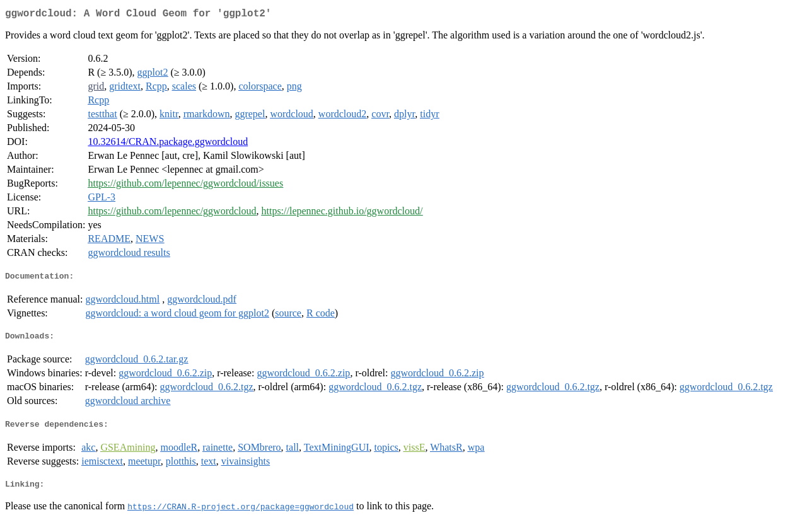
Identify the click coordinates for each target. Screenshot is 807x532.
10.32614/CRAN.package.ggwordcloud (168, 144)
